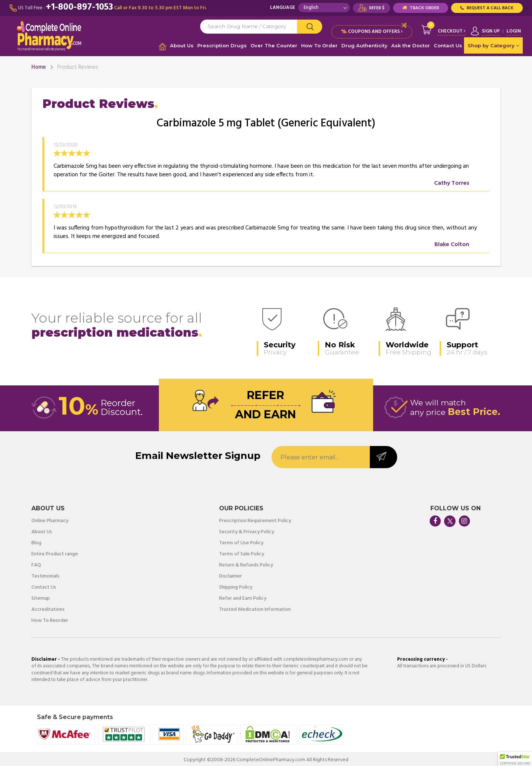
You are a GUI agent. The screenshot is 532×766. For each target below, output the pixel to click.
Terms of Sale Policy (242, 552)
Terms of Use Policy (241, 541)
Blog (36, 541)
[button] (515, 759)
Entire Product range (55, 552)
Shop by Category (493, 45)
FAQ (36, 563)
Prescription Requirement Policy (255, 519)
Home (39, 65)
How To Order (319, 45)
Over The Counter (274, 45)
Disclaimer (231, 574)
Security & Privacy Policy (247, 530)
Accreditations (48, 607)
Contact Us (448, 45)
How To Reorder (50, 619)
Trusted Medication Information (255, 607)
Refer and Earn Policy (243, 596)
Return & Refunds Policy (246, 563)
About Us (182, 45)
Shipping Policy (236, 585)
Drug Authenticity (364, 45)
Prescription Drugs (222, 45)
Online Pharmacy (50, 519)
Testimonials (45, 574)
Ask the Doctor (411, 45)
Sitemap (41, 596)
